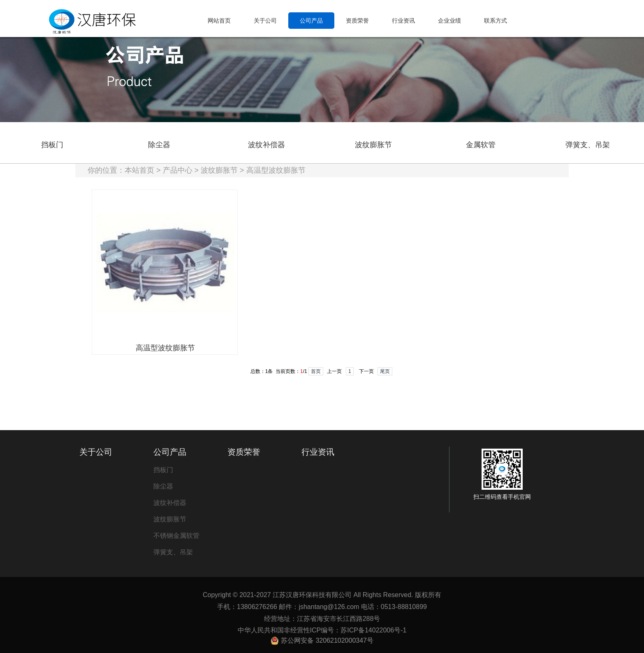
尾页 (385, 371)
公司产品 (170, 452)
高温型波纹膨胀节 (276, 170)
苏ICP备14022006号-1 (373, 630)
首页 (316, 371)
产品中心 (178, 170)
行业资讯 (318, 452)
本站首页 (139, 170)
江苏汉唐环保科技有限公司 (312, 595)
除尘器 (159, 145)
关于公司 (96, 452)
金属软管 (481, 145)
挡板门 (52, 145)
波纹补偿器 (266, 145)
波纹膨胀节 (373, 145)
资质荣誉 (244, 452)
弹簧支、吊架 (588, 145)
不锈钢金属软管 (176, 536)
